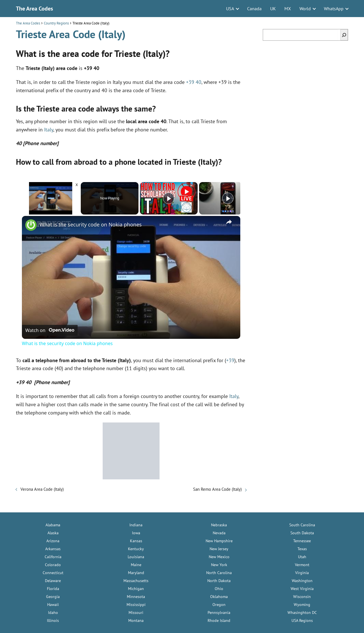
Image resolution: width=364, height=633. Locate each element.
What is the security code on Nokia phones (91, 224)
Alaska (53, 533)
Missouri (136, 613)
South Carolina (302, 525)
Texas (302, 549)
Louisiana (136, 557)
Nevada (219, 533)
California (53, 557)
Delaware (53, 581)
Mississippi (136, 605)
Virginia (302, 573)
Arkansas (53, 549)
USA (230, 9)
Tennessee (302, 541)
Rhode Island (219, 620)
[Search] (344, 35)
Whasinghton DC (302, 613)
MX (288, 9)
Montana (136, 620)
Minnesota (136, 597)
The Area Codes (34, 9)
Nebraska (219, 525)
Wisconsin (302, 597)
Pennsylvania (219, 613)
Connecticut (53, 573)
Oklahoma (219, 597)
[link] (31, 225)
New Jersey (219, 549)
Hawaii (53, 605)
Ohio (219, 589)
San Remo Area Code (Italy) (217, 489)
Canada (254, 9)
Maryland (136, 573)
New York (219, 565)
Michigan (136, 589)
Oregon (219, 605)
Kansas (136, 541)
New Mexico (219, 557)
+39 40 (194, 82)
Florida (53, 589)
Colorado (53, 565)
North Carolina (219, 573)
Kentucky (136, 549)
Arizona (53, 541)
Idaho (53, 613)
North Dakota (219, 581)
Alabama (53, 525)
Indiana (136, 525)
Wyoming (302, 605)
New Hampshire (219, 541)
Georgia (53, 597)
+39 (230, 360)
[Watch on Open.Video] (50, 330)
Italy (49, 130)
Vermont (302, 565)
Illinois (53, 620)
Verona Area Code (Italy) (42, 489)
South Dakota (302, 533)
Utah (302, 557)
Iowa (136, 533)
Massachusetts (136, 581)
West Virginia (302, 589)
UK (273, 9)
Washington (302, 581)
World (305, 9)
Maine (136, 565)
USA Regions (302, 620)
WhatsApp (334, 9)
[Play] (169, 198)
